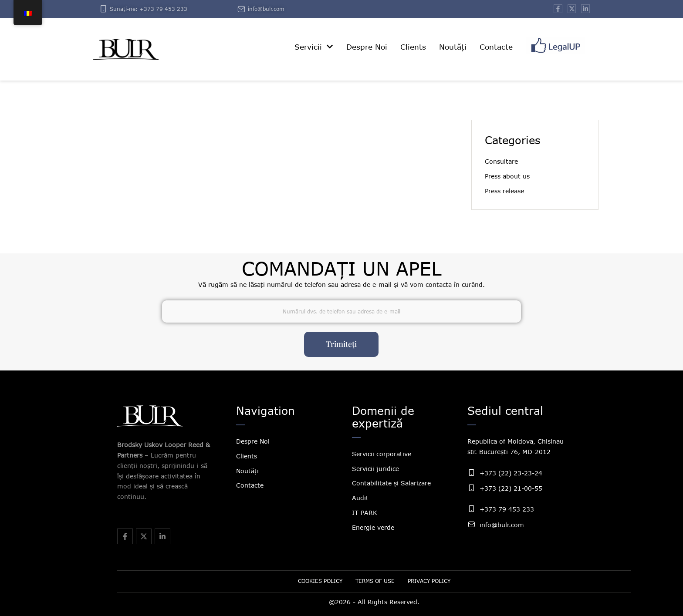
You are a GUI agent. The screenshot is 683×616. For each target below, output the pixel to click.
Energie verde (373, 527)
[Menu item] (314, 47)
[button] (330, 47)
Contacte (250, 485)
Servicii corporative (382, 454)
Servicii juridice (375, 469)
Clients (247, 456)
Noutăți (247, 471)
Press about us (507, 176)
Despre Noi (253, 441)
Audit (360, 498)
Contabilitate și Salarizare (391, 483)
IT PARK (365, 513)
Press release (504, 191)
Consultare (501, 161)
